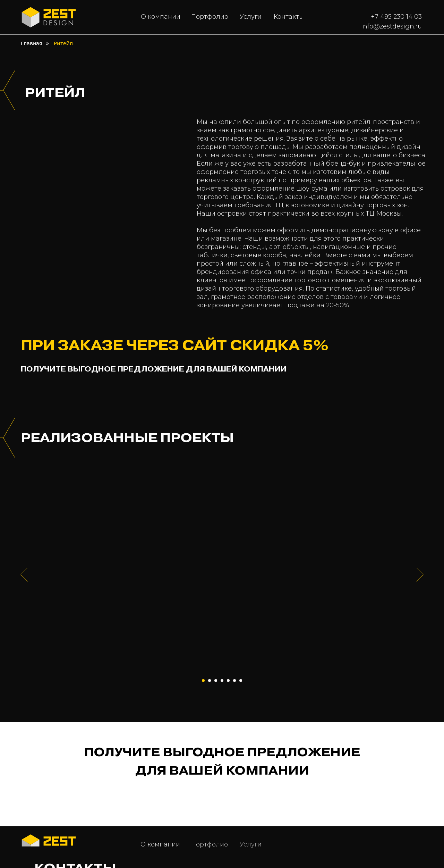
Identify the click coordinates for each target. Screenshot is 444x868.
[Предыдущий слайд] (24, 575)
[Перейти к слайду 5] (228, 681)
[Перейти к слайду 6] (234, 681)
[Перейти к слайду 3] (216, 681)
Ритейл (63, 43)
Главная (32, 43)
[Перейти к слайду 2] (210, 681)
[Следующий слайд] (420, 575)
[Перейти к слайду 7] (241, 681)
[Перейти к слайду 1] (203, 681)
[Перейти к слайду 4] (222, 681)
